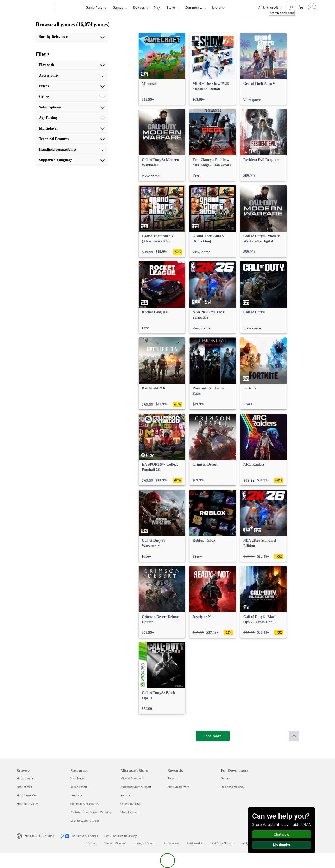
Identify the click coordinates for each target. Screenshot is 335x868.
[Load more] (213, 736)
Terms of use (172, 843)
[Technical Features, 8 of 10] (72, 139)
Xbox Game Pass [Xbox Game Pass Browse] (27, 795)
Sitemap (91, 843)
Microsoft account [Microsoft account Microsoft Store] (132, 778)
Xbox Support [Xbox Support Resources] (79, 787)
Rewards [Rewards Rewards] (173, 778)
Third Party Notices (221, 843)
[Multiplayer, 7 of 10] (72, 128)
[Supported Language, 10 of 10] (72, 160)
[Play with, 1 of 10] (72, 65)
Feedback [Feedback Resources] (76, 795)
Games (118, 7)
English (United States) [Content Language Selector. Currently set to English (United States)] (39, 836)
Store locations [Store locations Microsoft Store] (130, 812)
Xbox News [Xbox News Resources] (77, 778)
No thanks (282, 845)
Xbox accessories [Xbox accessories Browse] (27, 804)
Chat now (282, 834)
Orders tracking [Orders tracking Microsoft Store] (130, 804)
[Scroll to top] (294, 736)
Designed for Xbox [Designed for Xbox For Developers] (232, 787)
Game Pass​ (94, 7)
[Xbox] (70, 7)
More (216, 7)
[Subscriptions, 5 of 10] (72, 107)
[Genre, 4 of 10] (72, 97)
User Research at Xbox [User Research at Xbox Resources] (85, 821)
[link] (162, 69)
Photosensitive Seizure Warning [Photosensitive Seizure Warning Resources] (91, 812)
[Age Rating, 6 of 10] (72, 118)
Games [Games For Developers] (225, 778)
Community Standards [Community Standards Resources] (84, 804)
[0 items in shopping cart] (301, 7)
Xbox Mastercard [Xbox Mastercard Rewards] (178, 787)
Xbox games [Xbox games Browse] (24, 787)
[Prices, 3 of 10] (72, 86)
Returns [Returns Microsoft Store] (125, 795)
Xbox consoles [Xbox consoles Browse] (26, 778)
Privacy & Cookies (145, 843)
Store (171, 7)
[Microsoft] (35, 7)
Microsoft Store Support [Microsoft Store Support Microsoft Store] (136, 787)
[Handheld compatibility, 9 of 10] (72, 150)
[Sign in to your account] (312, 7)
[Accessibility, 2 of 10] (72, 76)
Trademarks (194, 843)
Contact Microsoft (115, 843)
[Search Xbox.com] (291, 7)
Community (194, 7)
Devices (139, 7)
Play (157, 7)
